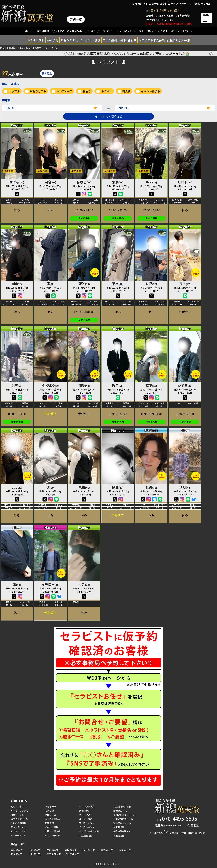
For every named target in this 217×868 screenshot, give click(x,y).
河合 (50, 182)
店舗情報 (43, 31)
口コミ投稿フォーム (123, 819)
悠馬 (118, 182)
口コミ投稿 (110, 40)
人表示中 (12, 73)
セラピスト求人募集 (152, 40)
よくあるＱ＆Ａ (53, 819)
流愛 (84, 385)
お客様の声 (74, 31)
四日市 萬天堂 (72, 854)
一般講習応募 (86, 835)
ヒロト (185, 182)
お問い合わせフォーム (124, 815)
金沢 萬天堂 (107, 850)
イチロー (50, 584)
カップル (14, 91)
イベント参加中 (151, 91)
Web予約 (53, 40)
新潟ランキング (87, 823)
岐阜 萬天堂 (125, 850)
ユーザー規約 (86, 819)
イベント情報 (52, 827)
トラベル (107, 91)
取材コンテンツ (53, 835)
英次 (118, 284)
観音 (118, 385)
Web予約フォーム (122, 823)
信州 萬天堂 (35, 850)
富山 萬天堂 (71, 850)
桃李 (17, 385)
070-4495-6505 (165, 10)
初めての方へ (17, 806)
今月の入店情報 (18, 823)
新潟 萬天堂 (17, 850)
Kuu (151, 182)
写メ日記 (58, 31)
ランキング (92, 31)
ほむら (84, 182)
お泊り (87, 91)
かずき (185, 385)
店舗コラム (85, 811)
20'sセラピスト (134, 31)
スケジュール (112, 31)
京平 (151, 385)
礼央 (151, 487)
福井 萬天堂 (89, 850)
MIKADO (50, 385)
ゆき (84, 584)
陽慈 (118, 487)
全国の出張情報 (53, 831)
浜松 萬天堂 (35, 854)
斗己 (151, 284)
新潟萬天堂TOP (121, 811)
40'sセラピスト (182, 31)
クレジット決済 (90, 40)
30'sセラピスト (158, 31)
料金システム (69, 40)
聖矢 (84, 284)
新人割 (126, 91)
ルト (185, 284)
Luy (17, 487)
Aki (17, 284)
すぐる (17, 182)
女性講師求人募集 (178, 40)
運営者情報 (119, 827)
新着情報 (49, 823)
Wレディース (64, 91)
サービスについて (20, 811)
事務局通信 (119, 835)
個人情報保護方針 (122, 831)
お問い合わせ (128, 40)
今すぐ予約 (84, 218)
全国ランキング (87, 827)
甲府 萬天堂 (53, 850)
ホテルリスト (36, 40)
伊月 (185, 487)
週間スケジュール (19, 819)
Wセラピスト (38, 91)
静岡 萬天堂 (17, 854)
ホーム (29, 31)
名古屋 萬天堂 (54, 854)
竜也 (84, 487)
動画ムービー (52, 815)
